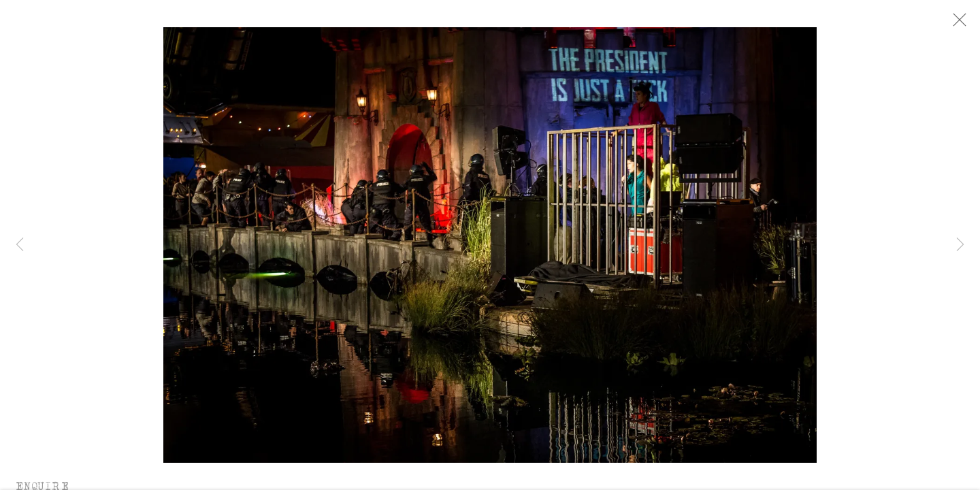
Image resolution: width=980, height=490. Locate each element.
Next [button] (960, 245)
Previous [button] (20, 245)
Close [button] (962, 24)
